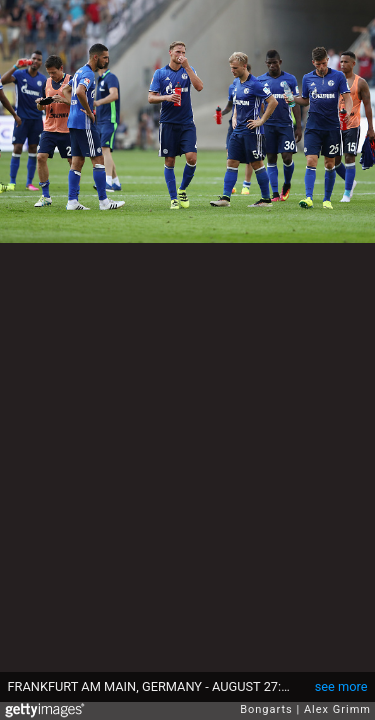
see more (341, 686)
